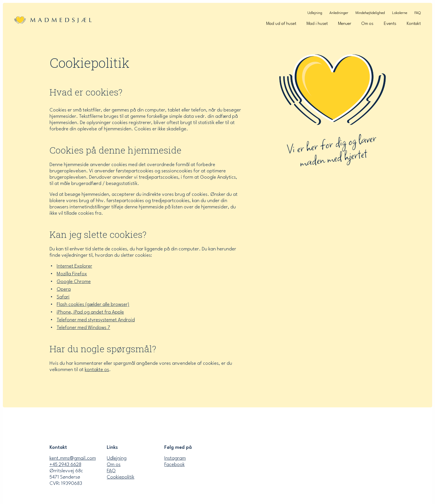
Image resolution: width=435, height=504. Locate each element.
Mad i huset (317, 24)
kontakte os (97, 372)
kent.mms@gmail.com (73, 458)
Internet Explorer (74, 268)
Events (390, 24)
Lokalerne (400, 13)
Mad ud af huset (281, 24)
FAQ (418, 13)
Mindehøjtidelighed (370, 13)
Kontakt (414, 24)
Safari (63, 299)
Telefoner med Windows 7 (83, 330)
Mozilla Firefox (72, 276)
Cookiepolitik (120, 477)
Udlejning (315, 13)
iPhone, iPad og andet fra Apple (90, 314)
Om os (367, 24)
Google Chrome (74, 283)
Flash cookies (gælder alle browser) (93, 307)
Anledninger (339, 13)
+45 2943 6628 (65, 465)
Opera (64, 291)
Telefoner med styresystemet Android (96, 322)
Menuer (345, 24)
